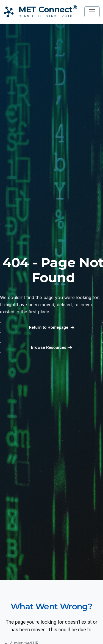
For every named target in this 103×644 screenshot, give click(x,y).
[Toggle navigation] (92, 12)
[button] (51, 348)
